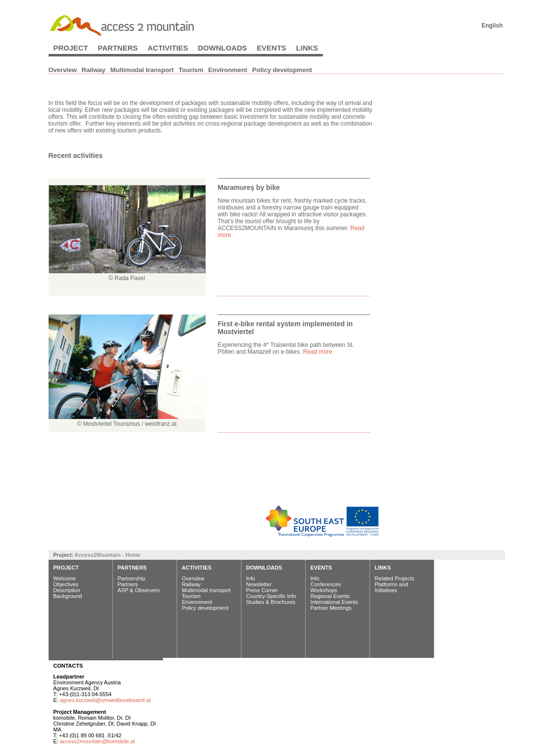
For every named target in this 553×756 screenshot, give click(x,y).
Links (307, 48)
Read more (318, 352)
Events (271, 48)
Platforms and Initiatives (392, 587)
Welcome (65, 578)
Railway (93, 70)
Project (71, 48)
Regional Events (330, 596)
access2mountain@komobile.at (97, 741)
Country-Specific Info (271, 596)
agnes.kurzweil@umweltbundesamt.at (105, 700)
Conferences (326, 584)
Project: (64, 555)
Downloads (222, 48)
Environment (227, 70)
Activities (168, 48)
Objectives (66, 584)
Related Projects (395, 578)
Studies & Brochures (271, 602)
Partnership (132, 578)
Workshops (324, 590)
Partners (118, 48)
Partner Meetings (331, 608)
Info (251, 578)
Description (67, 590)
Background (68, 596)
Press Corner (262, 590)
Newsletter (259, 584)
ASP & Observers (139, 590)
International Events (334, 602)
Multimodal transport (142, 70)
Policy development (282, 70)
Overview (63, 70)
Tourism (191, 70)
